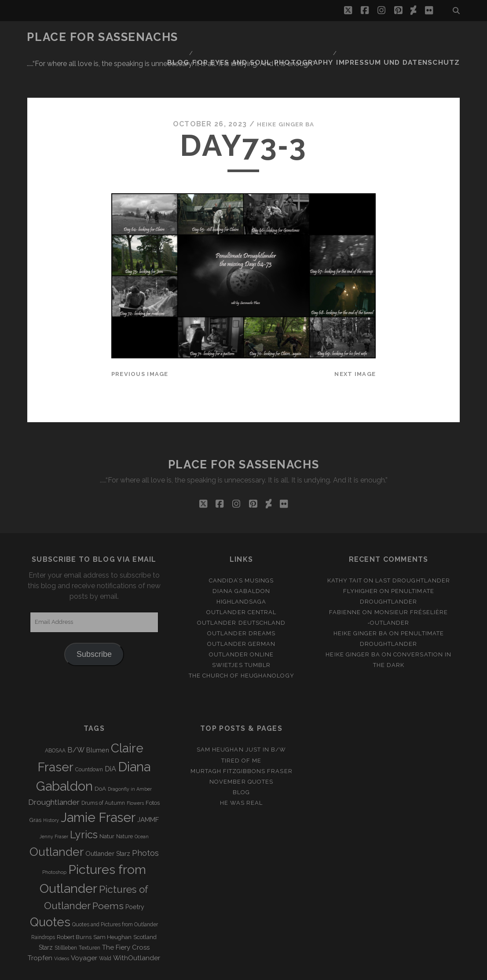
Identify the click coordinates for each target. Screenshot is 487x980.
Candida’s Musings (242, 546)
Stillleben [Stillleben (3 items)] (66, 914)
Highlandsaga (242, 567)
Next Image (355, 340)
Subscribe (94, 620)
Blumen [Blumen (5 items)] (98, 716)
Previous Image (140, 340)
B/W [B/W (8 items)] (76, 716)
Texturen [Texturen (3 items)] (90, 914)
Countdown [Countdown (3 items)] (89, 736)
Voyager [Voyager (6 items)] (84, 924)
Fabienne (345, 578)
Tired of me (241, 726)
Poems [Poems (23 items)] (108, 872)
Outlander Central (241, 578)
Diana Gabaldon (242, 557)
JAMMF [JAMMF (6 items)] (148, 786)
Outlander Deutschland (241, 589)
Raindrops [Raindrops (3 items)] (43, 903)
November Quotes (241, 747)
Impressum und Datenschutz (408, 37)
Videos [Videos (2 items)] (62, 924)
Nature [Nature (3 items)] (124, 803)
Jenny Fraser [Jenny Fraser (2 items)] (54, 803)
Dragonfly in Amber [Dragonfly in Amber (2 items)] (130, 755)
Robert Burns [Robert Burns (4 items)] (74, 903)
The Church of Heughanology (242, 642)
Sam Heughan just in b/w (241, 716)
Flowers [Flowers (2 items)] (135, 769)
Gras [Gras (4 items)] (35, 786)
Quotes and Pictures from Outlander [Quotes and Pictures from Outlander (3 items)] (115, 891)
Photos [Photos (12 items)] (145, 819)
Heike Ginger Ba (286, 90)
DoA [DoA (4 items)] (100, 755)
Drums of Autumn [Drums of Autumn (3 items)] (103, 769)
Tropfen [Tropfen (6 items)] (40, 924)
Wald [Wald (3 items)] (105, 924)
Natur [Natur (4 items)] (107, 802)
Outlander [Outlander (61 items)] (57, 817)
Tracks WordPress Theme (206, 970)
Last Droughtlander (413, 546)
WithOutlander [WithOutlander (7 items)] (137, 923)
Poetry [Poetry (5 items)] (135, 873)
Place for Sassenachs (102, 37)
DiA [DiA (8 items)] (110, 735)
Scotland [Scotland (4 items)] (145, 903)
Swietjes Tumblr (241, 631)
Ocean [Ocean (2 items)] (142, 803)
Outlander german (242, 610)
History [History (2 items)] (51, 786)
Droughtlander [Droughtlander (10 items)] (54, 768)
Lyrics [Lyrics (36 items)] (84, 801)
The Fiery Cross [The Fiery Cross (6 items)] (126, 913)
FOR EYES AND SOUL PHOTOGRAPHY (285, 37)
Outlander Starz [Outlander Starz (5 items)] (108, 819)
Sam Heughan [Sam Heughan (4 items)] (112, 903)
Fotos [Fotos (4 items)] (153, 768)
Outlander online (242, 621)
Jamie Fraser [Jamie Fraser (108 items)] (98, 783)
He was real (241, 768)
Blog (205, 37)
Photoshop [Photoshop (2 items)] (54, 838)
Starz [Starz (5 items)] (46, 913)
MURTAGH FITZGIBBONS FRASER (242, 737)
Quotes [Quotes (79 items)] (50, 888)
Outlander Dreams (241, 599)
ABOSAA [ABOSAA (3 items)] (55, 717)
